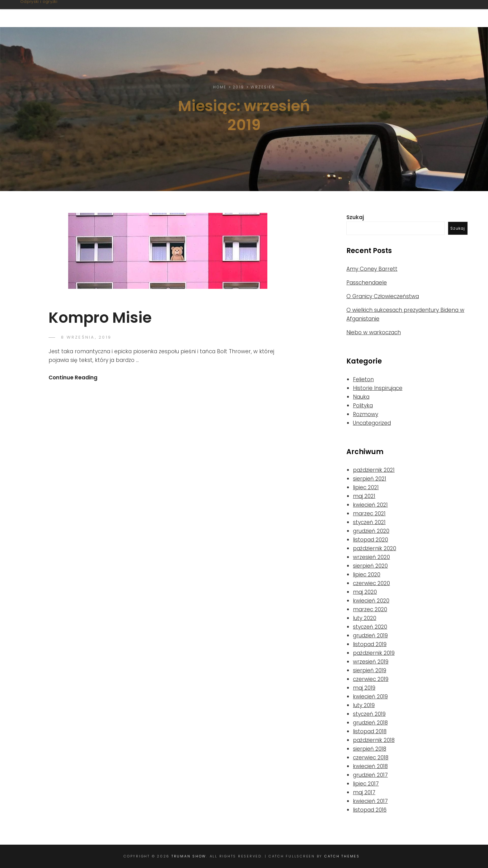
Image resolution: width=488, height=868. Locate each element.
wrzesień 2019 (371, 662)
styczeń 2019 (369, 714)
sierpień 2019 (370, 670)
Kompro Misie (100, 318)
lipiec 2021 (366, 487)
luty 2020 (365, 618)
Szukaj (355, 217)
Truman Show (57, 10)
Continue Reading (73, 378)
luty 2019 (364, 705)
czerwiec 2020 (371, 583)
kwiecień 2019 (370, 697)
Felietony (292, 13)
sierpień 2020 (370, 566)
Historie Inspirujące (378, 388)
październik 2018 (374, 740)
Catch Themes (342, 856)
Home (220, 87)
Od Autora (435, 13)
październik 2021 (374, 470)
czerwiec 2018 (371, 758)
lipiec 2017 (366, 784)
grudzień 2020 (371, 531)
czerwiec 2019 (371, 679)
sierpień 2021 (370, 479)
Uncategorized (372, 423)
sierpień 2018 (370, 749)
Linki (396, 13)
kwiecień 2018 (370, 766)
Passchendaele (367, 283)
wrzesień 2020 (371, 557)
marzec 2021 (369, 514)
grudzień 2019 (370, 636)
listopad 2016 (370, 810)
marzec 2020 (370, 609)
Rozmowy (366, 414)
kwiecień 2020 (371, 601)
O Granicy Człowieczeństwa (383, 296)
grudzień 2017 (370, 775)
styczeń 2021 (369, 522)
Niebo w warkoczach (374, 332)
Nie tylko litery (349, 13)
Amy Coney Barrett (372, 269)
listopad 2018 (370, 731)
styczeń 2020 (370, 627)
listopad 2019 (370, 644)
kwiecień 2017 (370, 801)
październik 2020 (375, 548)
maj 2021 (364, 496)
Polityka (363, 406)
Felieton (363, 379)
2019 (239, 87)
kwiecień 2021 (370, 505)
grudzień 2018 (370, 723)
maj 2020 (365, 592)
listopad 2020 (371, 540)
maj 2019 (364, 688)
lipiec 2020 (367, 575)
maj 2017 (364, 792)
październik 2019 (374, 653)
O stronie (247, 13)
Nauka (361, 397)
